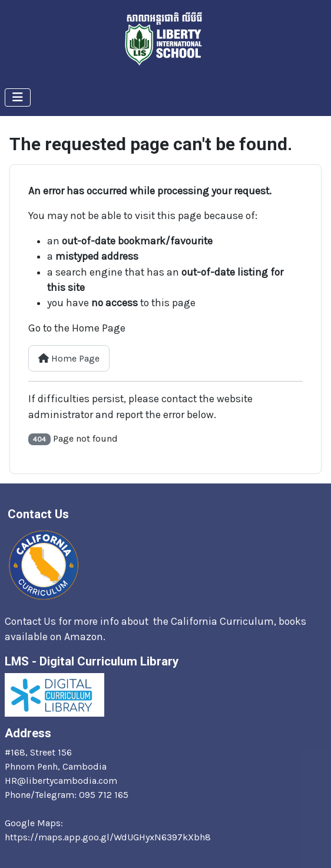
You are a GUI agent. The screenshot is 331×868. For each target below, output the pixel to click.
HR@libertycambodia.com (61, 781)
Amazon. (86, 637)
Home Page (69, 358)
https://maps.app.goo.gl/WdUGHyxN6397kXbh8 (108, 837)
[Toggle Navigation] (18, 97)
